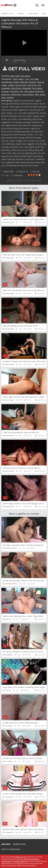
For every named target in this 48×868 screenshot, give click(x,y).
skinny (21, 79)
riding (37, 94)
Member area (19, 844)
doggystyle (27, 88)
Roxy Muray (25, 76)
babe (37, 79)
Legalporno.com (7, 5)
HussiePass (9, 797)
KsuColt (8, 619)
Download (17, 175)
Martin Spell (15, 76)
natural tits (14, 91)
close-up (40, 82)
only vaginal (29, 91)
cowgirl (11, 85)
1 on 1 (27, 79)
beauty (16, 82)
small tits (10, 98)
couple (4, 85)
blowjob (32, 82)
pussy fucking (28, 94)
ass (32, 79)
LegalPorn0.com (20, 857)
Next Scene (33, 180)
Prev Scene (15, 180)
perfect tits (39, 91)
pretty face (6, 94)
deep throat (16, 88)
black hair (24, 82)
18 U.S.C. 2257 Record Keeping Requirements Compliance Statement (20, 860)
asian (15, 79)
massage (5, 91)
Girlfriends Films (11, 548)
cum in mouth (20, 85)
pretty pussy (16, 94)
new (21, 91)
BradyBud (9, 655)
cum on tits (32, 85)
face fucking (37, 88)
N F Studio (9, 726)
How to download (11, 849)
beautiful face (7, 82)
